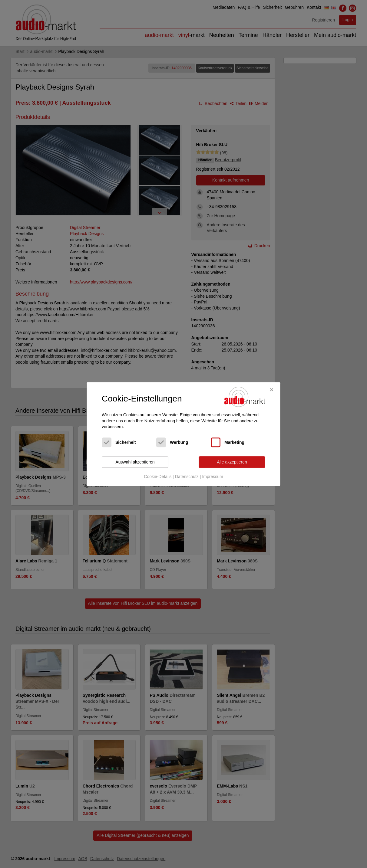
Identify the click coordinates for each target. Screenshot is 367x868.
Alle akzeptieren (232, 462)
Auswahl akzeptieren (135, 462)
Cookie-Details (158, 477)
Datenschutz (187, 477)
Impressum (212, 477)
